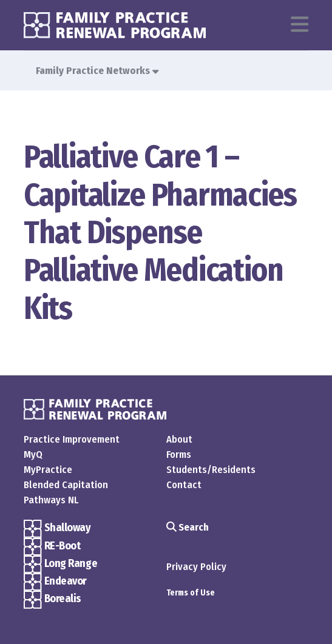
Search (188, 527)
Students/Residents (211, 469)
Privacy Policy (196, 566)
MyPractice (48, 469)
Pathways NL (51, 500)
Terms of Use (191, 593)
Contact (184, 485)
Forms (179, 454)
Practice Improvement (72, 439)
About (179, 439)
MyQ (33, 454)
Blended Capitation (66, 485)
